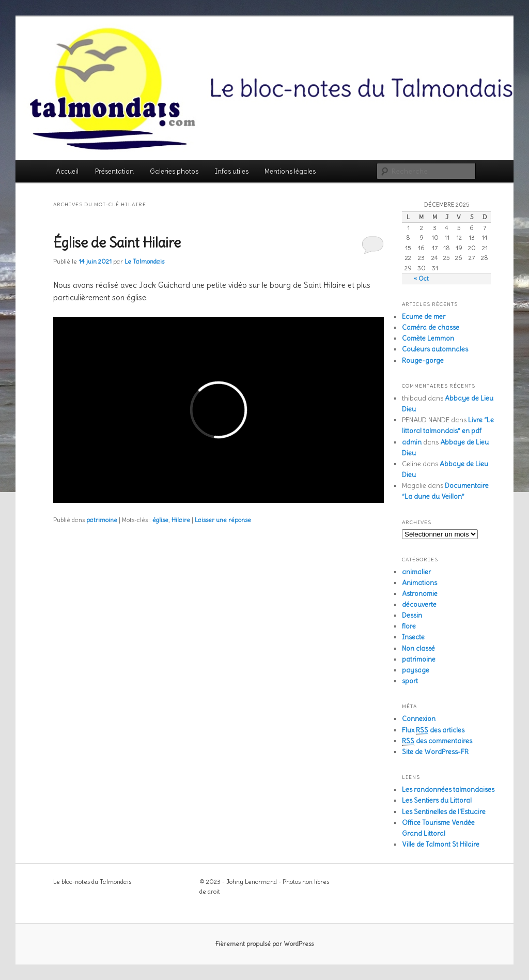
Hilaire (181, 520)
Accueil (67, 171)
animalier (416, 572)
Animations (419, 583)
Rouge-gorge (423, 361)
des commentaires (437, 741)
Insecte (413, 637)
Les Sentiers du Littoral (437, 800)
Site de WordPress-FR (435, 752)
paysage (416, 670)
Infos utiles (232, 171)
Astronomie (420, 594)
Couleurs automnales (435, 349)
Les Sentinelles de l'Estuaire (444, 812)
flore (409, 626)
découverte (419, 604)
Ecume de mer (424, 317)
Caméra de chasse (431, 327)
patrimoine (102, 520)
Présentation (114, 171)
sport (410, 681)
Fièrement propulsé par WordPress (264, 944)
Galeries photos (174, 171)
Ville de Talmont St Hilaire (441, 844)
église (160, 520)
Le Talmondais (144, 261)
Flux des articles (433, 730)
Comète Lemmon (428, 338)
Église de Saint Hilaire (117, 243)
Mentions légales (290, 171)
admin (412, 442)
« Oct (421, 278)
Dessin (412, 615)
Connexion (419, 719)
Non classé (418, 648)
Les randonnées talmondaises (448, 790)
